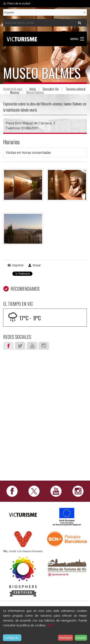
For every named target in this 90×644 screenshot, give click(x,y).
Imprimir (18, 265)
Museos (15, 92)
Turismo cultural (76, 89)
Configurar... (12, 638)
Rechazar (66, 638)
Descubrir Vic (51, 89)
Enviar (37, 265)
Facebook (8, 346)
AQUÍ (50, 625)
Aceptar (81, 638)
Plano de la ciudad (19, 3)
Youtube (32, 346)
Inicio (33, 89)
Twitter (20, 346)
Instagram (44, 346)
